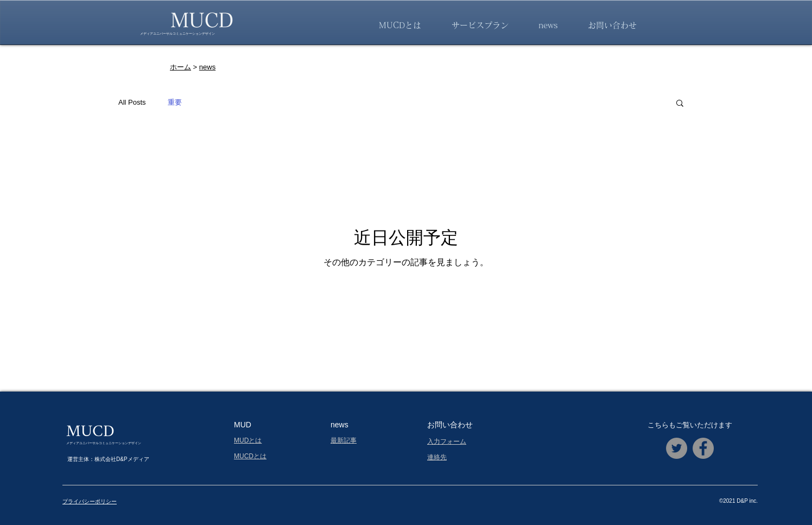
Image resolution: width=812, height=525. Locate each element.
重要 (175, 102)
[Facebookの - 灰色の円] (703, 448)
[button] (680, 104)
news (207, 67)
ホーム (180, 67)
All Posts (132, 102)
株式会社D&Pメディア (122, 459)
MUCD (90, 432)
